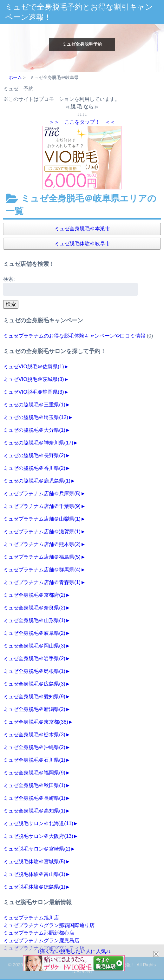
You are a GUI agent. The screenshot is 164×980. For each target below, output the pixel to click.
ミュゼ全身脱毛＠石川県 (34, 760)
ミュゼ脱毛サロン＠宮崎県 (37, 849)
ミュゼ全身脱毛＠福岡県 (34, 773)
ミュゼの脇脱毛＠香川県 (34, 468)
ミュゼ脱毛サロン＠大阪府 (38, 836)
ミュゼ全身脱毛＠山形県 (34, 620)
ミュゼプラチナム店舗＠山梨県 (42, 519)
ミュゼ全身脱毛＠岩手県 (34, 658)
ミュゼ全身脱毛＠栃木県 (34, 735)
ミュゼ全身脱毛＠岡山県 (34, 646)
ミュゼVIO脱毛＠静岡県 (33, 392)
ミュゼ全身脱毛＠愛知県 (34, 697)
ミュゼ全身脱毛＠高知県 (34, 811)
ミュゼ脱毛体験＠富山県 (34, 874)
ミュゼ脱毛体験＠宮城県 (34, 862)
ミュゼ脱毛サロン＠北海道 (38, 823)
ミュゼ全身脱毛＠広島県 (34, 684)
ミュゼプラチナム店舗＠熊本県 (42, 544)
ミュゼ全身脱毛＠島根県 (34, 671)
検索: (9, 279)
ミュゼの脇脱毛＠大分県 (34, 430)
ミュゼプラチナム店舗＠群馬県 (42, 570)
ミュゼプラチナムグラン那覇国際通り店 (49, 925)
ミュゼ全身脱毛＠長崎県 (34, 798)
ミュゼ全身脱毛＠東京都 (36, 722)
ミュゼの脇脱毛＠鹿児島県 (37, 481)
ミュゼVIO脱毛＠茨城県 (33, 379)
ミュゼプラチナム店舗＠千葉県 (42, 506)
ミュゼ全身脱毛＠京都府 (34, 595)
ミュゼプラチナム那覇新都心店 (39, 933)
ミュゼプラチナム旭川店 (31, 918)
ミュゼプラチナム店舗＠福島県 (42, 557)
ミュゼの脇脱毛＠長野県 (34, 455)
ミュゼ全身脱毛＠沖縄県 (34, 747)
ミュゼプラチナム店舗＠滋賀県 (42, 532)
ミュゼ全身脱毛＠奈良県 (34, 608)
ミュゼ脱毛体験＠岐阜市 (82, 243)
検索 (11, 304)
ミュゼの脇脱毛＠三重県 (34, 405)
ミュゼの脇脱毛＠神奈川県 (38, 443)
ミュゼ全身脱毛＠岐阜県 (34, 633)
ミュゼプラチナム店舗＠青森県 (42, 582)
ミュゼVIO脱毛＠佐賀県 (33, 367)
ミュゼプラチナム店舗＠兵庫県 (42, 493)
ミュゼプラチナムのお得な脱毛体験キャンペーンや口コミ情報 (74, 336)
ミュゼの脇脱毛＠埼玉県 (36, 417)
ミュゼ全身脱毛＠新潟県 (34, 709)
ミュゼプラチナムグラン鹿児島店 (41, 941)
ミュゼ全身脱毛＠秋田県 (34, 785)
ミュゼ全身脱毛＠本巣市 (82, 229)
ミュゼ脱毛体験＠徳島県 (34, 887)
